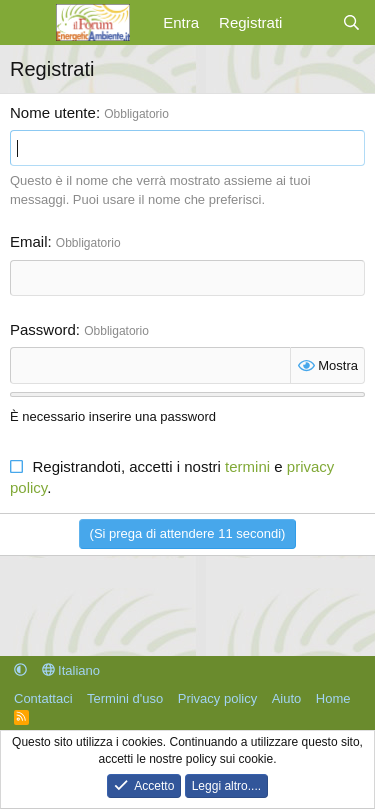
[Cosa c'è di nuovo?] (311, 22)
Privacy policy (217, 698)
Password (43, 329)
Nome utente (53, 112)
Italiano (71, 670)
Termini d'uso (125, 698)
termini (247, 466)
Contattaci (43, 698)
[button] (20, 670)
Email (29, 241)
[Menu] (27, 23)
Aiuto (287, 698)
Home (333, 698)
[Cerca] (351, 22)
